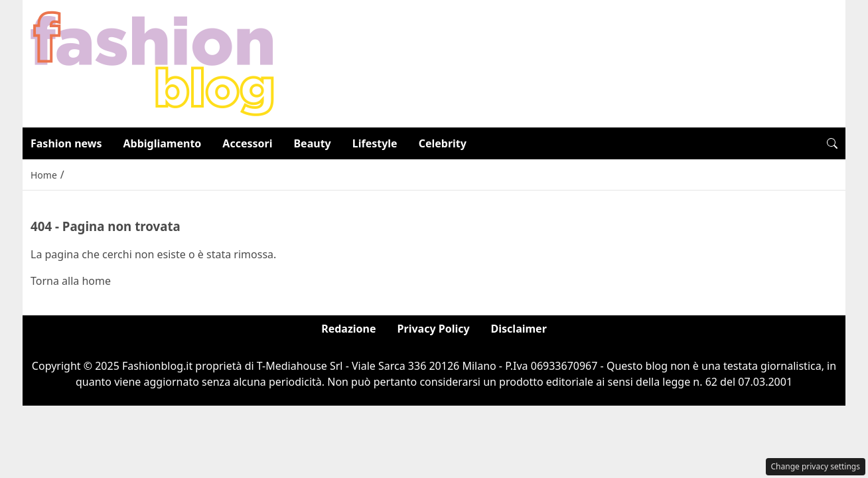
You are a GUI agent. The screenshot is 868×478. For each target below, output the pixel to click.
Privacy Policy (434, 329)
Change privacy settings (816, 466)
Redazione (348, 329)
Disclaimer (519, 329)
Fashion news (66, 143)
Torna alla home (71, 281)
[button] (832, 143)
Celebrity (443, 143)
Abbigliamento (163, 143)
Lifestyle (375, 143)
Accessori (247, 143)
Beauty (312, 143)
